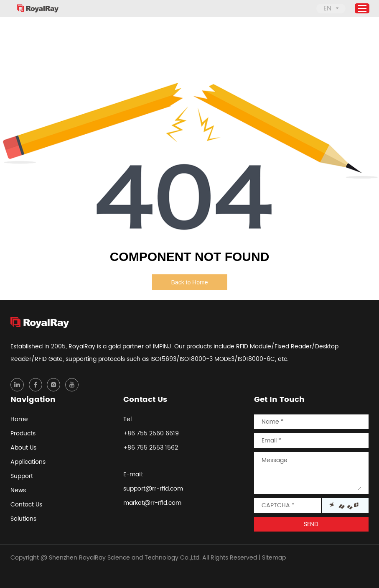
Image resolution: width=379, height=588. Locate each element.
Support (22, 476)
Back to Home (190, 282)
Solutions (23, 519)
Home (19, 419)
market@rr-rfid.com (152, 503)
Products (23, 433)
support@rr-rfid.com (153, 489)
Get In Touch (279, 400)
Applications (28, 462)
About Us (23, 448)
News (18, 490)
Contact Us (26, 505)
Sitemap (274, 558)
